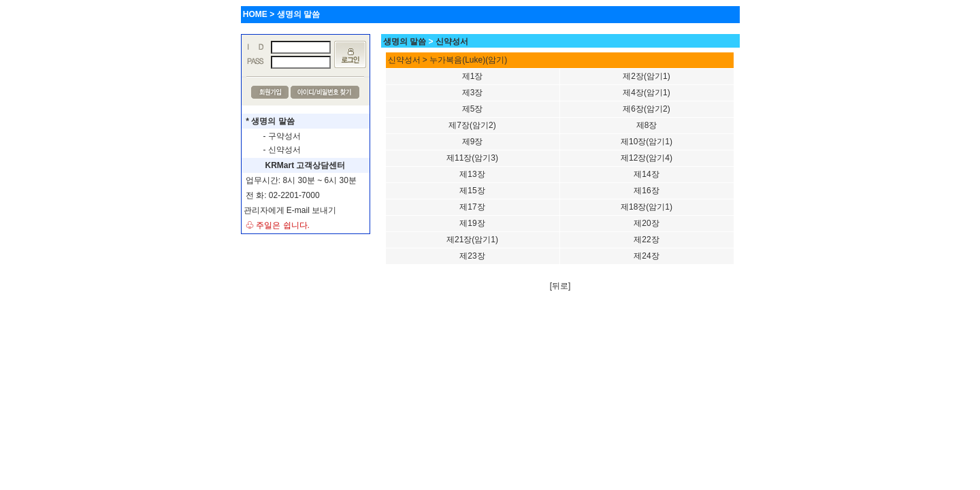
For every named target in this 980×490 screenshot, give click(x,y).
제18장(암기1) (647, 207)
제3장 (473, 93)
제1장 (473, 76)
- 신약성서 (282, 150)
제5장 (473, 109)
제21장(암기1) (472, 240)
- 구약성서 (282, 136)
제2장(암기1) (646, 76)
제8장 (647, 125)
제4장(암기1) (646, 93)
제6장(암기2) (646, 109)
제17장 (472, 207)
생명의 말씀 (405, 42)
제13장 (472, 174)
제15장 (472, 191)
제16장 (646, 191)
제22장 (646, 240)
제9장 (473, 142)
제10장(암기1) (647, 142)
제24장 (646, 256)
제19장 (472, 223)
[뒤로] (560, 286)
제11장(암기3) (472, 158)
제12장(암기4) (647, 158)
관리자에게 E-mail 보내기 (290, 210)
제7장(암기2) (472, 125)
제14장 (646, 174)
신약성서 (452, 42)
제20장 (646, 223)
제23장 (472, 256)
